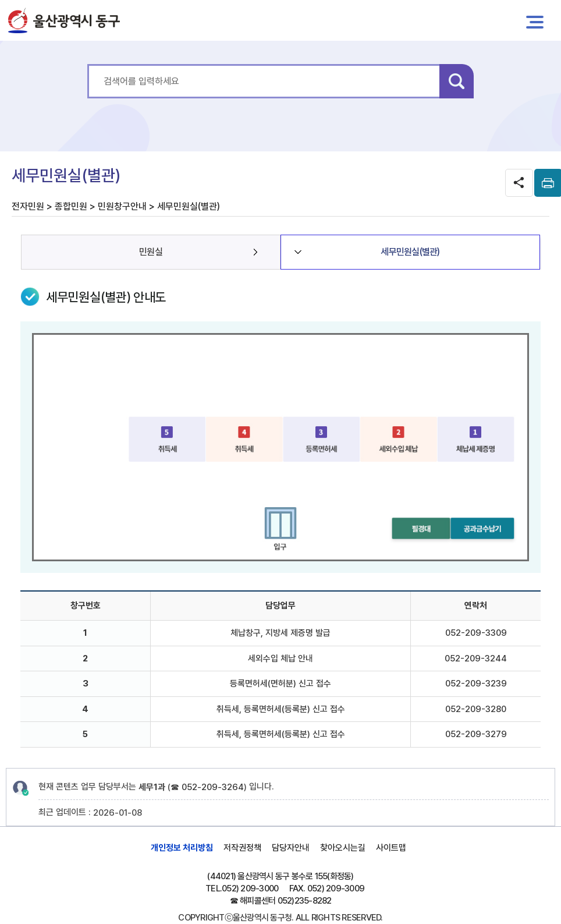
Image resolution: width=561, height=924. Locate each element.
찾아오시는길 (343, 848)
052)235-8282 (305, 901)
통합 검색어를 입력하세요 (88, 64)
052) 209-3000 (250, 888)
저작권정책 (242, 848)
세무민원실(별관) (410, 252)
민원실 (151, 252)
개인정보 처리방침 (182, 848)
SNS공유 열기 (519, 183)
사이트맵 (391, 848)
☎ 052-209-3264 (207, 787)
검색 (457, 81)
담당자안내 (291, 848)
